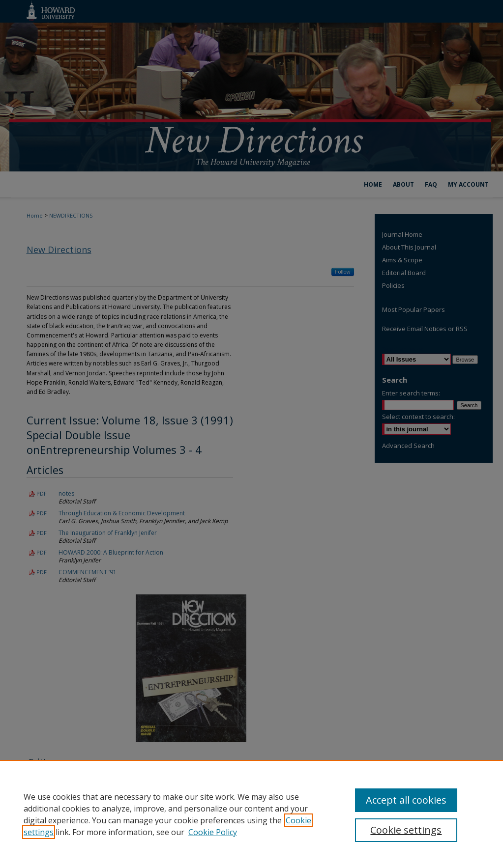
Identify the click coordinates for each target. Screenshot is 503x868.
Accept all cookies (406, 800)
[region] (251, 814)
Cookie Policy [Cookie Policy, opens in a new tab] (213, 832)
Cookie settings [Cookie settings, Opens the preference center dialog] (406, 830)
